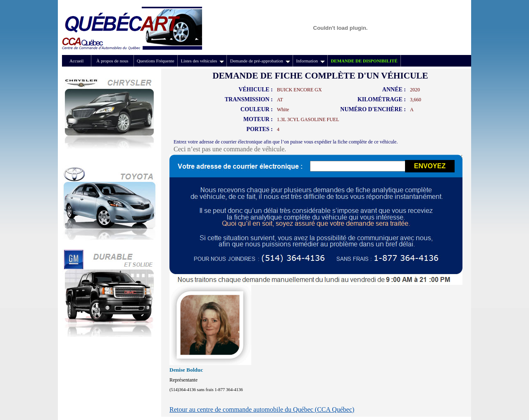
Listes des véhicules (202, 61)
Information (310, 61)
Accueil (76, 61)
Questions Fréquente (156, 61)
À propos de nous (112, 61)
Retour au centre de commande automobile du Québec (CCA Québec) (262, 409)
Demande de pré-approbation (260, 61)
